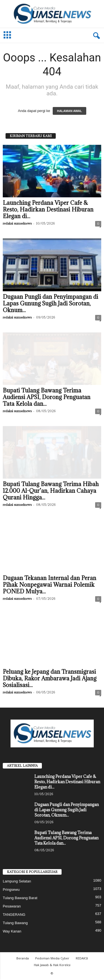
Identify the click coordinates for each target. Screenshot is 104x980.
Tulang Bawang (15, 923)
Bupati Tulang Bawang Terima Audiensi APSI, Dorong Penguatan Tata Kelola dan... (47, 398)
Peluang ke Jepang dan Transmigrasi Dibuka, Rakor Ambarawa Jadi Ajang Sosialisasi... (50, 679)
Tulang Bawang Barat (20, 898)
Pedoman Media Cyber (52, 959)
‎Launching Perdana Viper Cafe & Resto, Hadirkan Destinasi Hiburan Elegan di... (48, 210)
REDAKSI (82, 959)
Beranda (23, 959)
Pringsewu (11, 890)
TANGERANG (14, 915)
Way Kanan (12, 932)
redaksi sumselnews (17, 224)
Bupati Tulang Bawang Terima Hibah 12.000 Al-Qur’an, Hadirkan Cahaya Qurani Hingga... (51, 491)
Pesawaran (12, 907)
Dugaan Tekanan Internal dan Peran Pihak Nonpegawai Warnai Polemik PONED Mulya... (50, 585)
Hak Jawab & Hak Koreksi (52, 965)
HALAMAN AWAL (69, 111)
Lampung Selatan (17, 882)
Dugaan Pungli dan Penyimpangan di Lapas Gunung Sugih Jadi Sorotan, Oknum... (50, 304)
